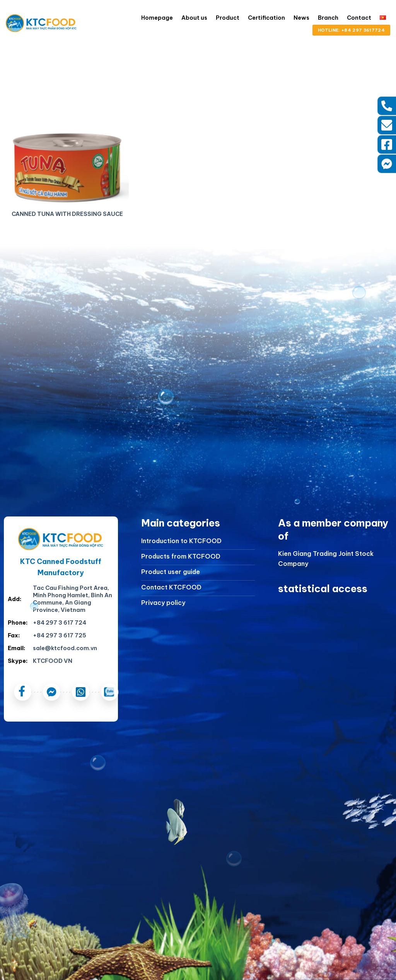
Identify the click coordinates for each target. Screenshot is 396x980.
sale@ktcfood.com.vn (65, 648)
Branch (328, 18)
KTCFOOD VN (53, 661)
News (301, 18)
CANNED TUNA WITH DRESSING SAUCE (67, 214)
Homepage (157, 18)
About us (194, 18)
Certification (266, 18)
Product (228, 18)
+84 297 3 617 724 (60, 623)
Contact (359, 18)
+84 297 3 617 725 (60, 635)
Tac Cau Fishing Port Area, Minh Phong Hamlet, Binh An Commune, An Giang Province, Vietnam (73, 599)
